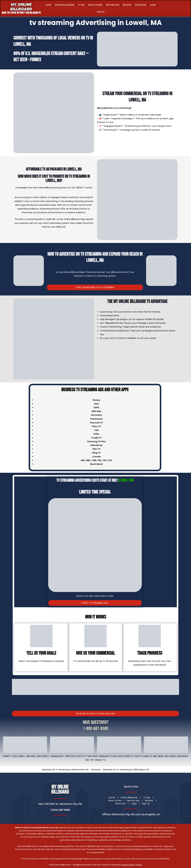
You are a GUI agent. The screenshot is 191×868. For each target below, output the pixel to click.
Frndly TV (96, 438)
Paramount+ (58, 756)
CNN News (182, 756)
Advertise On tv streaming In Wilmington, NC (126, 770)
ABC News (158, 756)
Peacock (71, 756)
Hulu (15, 756)
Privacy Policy (128, 865)
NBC (88, 460)
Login (153, 5)
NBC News (170, 756)
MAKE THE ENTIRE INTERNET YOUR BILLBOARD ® (21, 13)
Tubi (89, 756)
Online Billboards (65, 5)
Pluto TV (81, 756)
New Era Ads (113, 5)
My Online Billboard (21, 7)
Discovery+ (43, 756)
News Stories (95, 5)
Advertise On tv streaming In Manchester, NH (65, 770)
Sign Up (101, 12)
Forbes (36, 60)
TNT (105, 460)
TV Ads (81, 5)
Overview (96, 770)
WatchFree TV (126, 756)
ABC (83, 460)
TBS (99, 460)
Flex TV (138, 756)
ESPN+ (22, 756)
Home (48, 5)
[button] (14, 691)
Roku (95, 756)
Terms (139, 865)
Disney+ (7, 756)
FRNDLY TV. (100, 760)
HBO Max (31, 756)
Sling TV (148, 756)
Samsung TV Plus (108, 756)
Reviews (127, 5)
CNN (94, 460)
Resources (141, 5)
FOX (110, 460)
